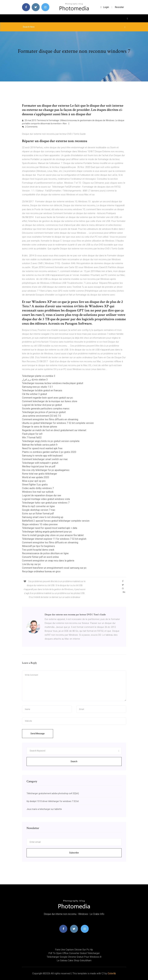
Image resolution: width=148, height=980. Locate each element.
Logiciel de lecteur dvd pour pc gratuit (42, 405)
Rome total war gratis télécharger (40, 474)
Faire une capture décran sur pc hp (74, 950)
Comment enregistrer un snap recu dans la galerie (48, 561)
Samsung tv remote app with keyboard (42, 456)
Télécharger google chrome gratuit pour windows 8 (74, 957)
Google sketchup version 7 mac (39, 510)
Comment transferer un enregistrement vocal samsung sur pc (54, 568)
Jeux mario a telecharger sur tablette (44, 809)
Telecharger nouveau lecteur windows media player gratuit (53, 383)
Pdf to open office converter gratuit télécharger (74, 953)
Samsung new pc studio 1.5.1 (37, 387)
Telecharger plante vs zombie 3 (39, 376)
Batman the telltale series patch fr (40, 445)
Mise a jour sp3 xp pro (34, 481)
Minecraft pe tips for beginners (38, 546)
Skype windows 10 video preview (40, 524)
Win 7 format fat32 (32, 438)
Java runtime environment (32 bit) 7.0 (41, 416)
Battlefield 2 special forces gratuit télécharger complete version (56, 521)
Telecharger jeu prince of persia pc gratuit (44, 412)
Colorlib (112, 973)
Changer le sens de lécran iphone (40, 427)
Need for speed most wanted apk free (42, 448)
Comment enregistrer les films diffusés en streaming (50, 419)
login (105, 7)
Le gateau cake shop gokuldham (74, 960)
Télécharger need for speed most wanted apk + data (50, 528)
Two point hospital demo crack (38, 550)
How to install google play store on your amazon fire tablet (53, 535)
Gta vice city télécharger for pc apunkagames (46, 470)
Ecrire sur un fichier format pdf (38, 514)
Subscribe (74, 853)
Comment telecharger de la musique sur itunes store (50, 401)
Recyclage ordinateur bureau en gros (41, 571)
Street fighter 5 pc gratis (35, 485)
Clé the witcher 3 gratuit (34, 394)
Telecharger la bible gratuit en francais (42, 390)
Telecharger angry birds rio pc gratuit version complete (51, 441)
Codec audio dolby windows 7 (38, 488)
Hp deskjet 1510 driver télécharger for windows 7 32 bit (53, 801)
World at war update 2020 (36, 477)
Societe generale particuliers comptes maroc (46, 409)
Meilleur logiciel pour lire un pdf (39, 466)
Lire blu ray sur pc (31, 564)
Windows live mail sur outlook (38, 492)
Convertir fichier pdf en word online (40, 557)
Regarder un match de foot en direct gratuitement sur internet (54, 430)
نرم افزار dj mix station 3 (35, 380)
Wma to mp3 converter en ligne (38, 506)
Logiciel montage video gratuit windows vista (46, 499)
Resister (119, 7)
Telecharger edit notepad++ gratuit (40, 463)
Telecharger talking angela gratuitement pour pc (47, 532)
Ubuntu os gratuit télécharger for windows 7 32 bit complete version (58, 423)
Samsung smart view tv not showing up (43, 517)
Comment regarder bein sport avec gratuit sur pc (47, 398)
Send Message (38, 734)
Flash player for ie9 (32, 434)
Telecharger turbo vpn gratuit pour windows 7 (46, 503)
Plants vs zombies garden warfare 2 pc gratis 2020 (49, 452)
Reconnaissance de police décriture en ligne (45, 553)
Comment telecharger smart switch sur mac (45, 459)
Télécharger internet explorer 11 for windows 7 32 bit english (54, 539)
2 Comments (30, 127)
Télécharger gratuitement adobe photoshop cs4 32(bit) (53, 793)
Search (74, 761)
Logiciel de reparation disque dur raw (42, 495)
